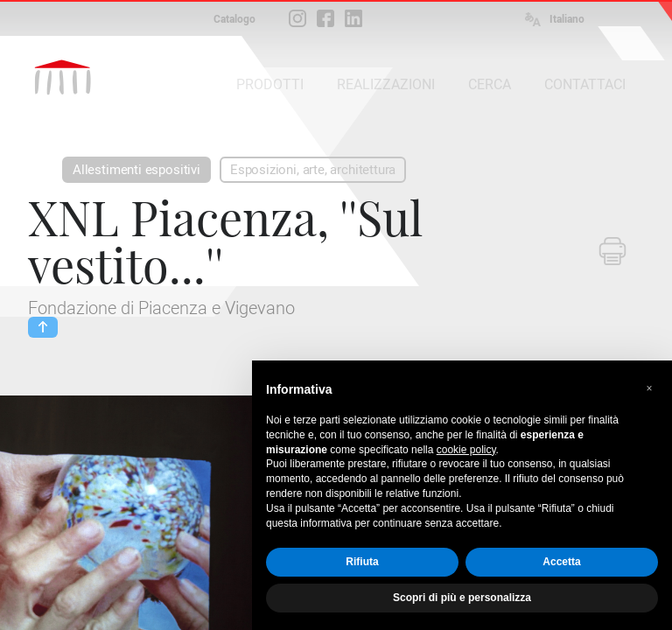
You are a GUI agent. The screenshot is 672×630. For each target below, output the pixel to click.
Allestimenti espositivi (136, 170)
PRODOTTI (270, 84)
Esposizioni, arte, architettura (313, 170)
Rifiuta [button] (362, 562)
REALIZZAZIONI (386, 84)
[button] (649, 388)
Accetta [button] (561, 562)
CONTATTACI (585, 84)
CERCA (490, 84)
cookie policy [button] (466, 450)
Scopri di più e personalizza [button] (462, 598)
